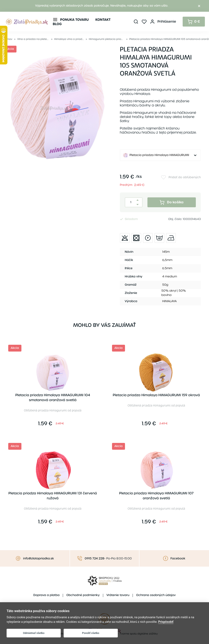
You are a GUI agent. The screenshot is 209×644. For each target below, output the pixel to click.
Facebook (178, 559)
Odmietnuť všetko (34, 633)
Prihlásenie (167, 22)
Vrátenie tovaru (118, 595)
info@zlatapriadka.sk (38, 559)
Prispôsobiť (166, 622)
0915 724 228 (94, 559)
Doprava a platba (46, 595)
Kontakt (103, 20)
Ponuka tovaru (74, 20)
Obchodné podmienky (83, 595)
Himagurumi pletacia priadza (107, 39)
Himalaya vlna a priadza (69, 39)
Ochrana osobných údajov (156, 595)
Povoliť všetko (91, 633)
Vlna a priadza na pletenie (33, 39)
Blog (57, 24)
